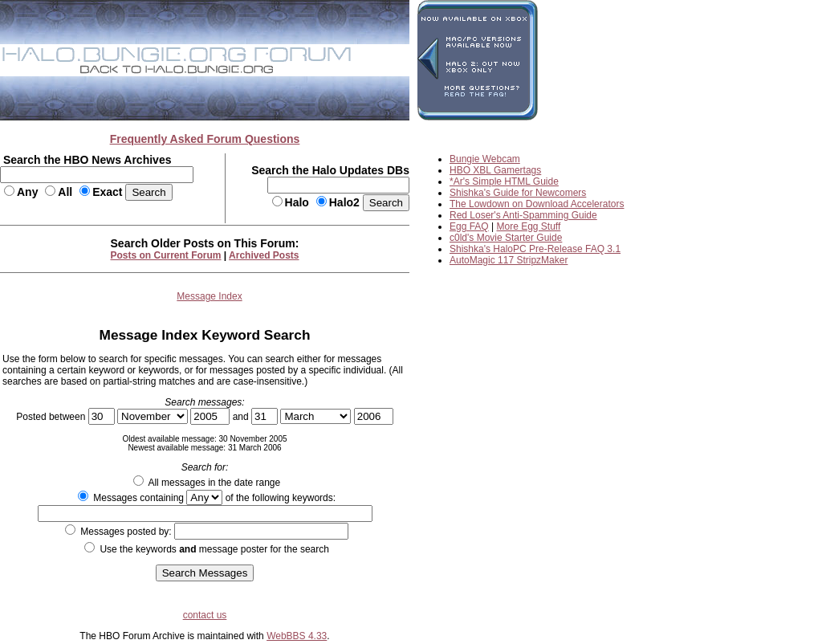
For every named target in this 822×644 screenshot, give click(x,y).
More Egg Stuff (529, 226)
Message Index (209, 296)
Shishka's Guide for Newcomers (518, 193)
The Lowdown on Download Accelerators (537, 204)
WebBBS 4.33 (297, 636)
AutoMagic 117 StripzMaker (509, 260)
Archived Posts (264, 255)
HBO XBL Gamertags (495, 170)
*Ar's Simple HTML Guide (504, 181)
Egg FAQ (469, 226)
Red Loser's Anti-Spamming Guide (523, 215)
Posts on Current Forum (166, 255)
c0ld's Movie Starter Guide (506, 238)
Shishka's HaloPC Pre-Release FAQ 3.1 (535, 249)
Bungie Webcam (485, 159)
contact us (205, 615)
